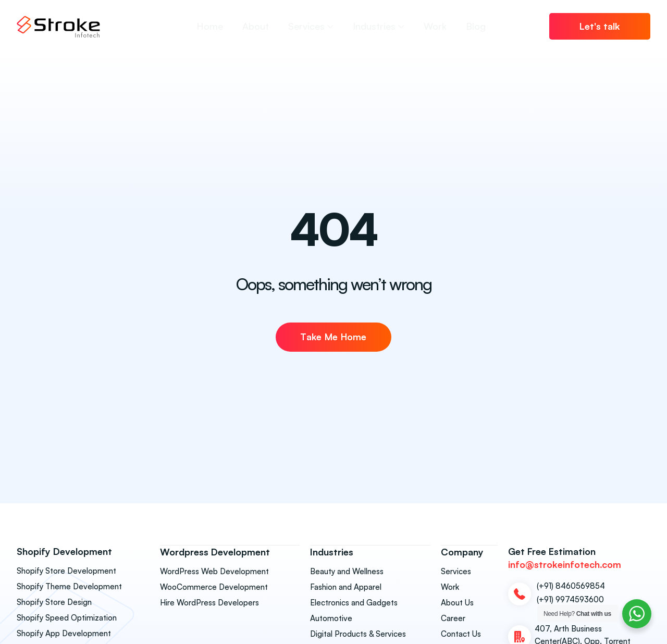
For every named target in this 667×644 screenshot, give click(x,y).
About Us (457, 602)
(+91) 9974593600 (570, 599)
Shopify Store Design (54, 602)
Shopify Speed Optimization (67, 618)
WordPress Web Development (214, 571)
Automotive (331, 618)
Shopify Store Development (66, 571)
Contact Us (461, 633)
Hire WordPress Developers (209, 602)
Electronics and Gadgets (354, 602)
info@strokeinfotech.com (565, 564)
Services (456, 571)
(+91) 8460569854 (571, 586)
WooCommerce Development (214, 586)
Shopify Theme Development (69, 586)
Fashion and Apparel (346, 586)
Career (453, 618)
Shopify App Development (64, 633)
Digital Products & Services (358, 633)
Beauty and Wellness (347, 571)
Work (450, 586)
